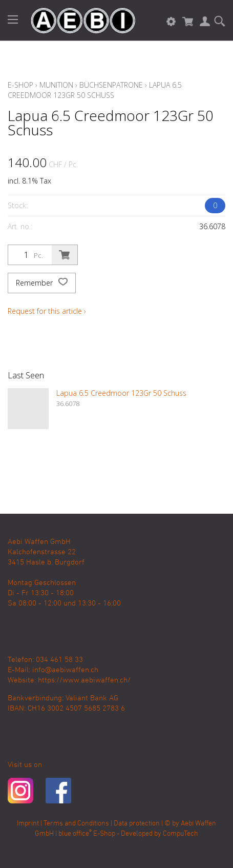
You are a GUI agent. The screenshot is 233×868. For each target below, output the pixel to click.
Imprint (28, 824)
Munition (56, 85)
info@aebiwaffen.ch (65, 670)
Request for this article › (47, 311)
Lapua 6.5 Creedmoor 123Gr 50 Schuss (95, 90)
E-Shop (20, 85)
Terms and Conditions (76, 824)
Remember (42, 283)
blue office (75, 834)
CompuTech (181, 834)
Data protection (137, 824)
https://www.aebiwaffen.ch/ (84, 680)
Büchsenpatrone (111, 85)
